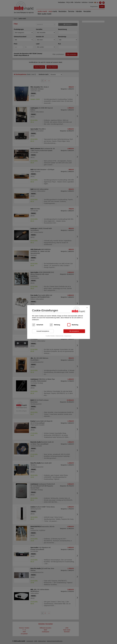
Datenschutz (60, 336)
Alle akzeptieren (74, 331)
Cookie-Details (50, 336)
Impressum (68, 336)
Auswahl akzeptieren (43, 331)
